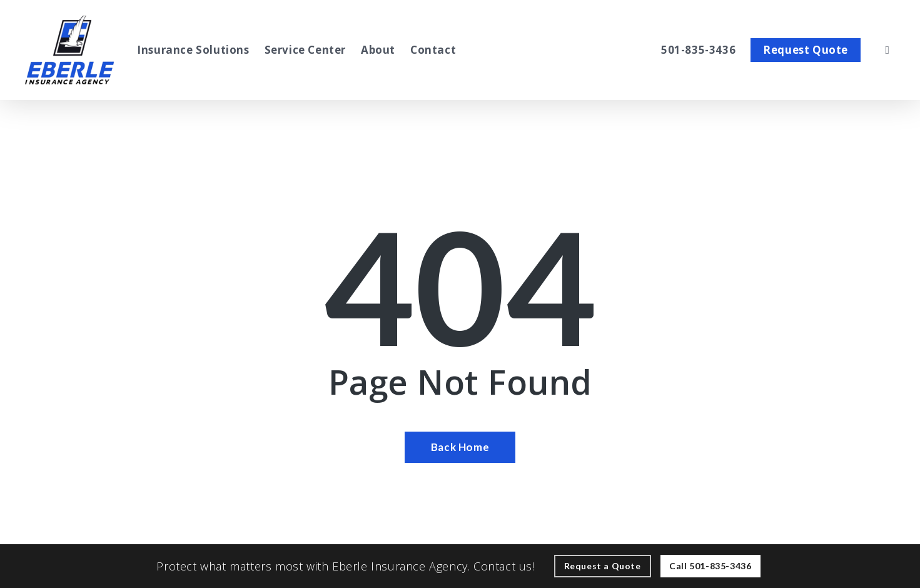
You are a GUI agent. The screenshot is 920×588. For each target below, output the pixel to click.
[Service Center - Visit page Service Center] (305, 50)
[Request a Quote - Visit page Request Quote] (603, 566)
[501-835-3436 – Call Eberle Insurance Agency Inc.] (698, 50)
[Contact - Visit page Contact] (433, 50)
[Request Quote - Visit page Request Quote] (806, 50)
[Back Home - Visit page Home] (460, 447)
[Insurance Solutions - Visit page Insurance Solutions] (193, 50)
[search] (887, 50)
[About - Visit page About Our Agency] (378, 50)
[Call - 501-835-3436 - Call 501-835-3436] (710, 566)
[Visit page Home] (69, 50)
